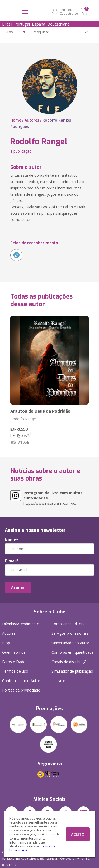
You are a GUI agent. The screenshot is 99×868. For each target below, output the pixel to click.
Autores (32, 120)
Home (16, 120)
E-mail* (12, 561)
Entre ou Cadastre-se (69, 12)
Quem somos (14, 652)
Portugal (22, 24)
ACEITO (78, 834)
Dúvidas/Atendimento (21, 624)
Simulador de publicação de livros (72, 676)
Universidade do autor (70, 643)
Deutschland (58, 24)
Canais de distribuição (70, 662)
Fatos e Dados (15, 662)
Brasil (7, 24)
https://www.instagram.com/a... (53, 498)
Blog (6, 643)
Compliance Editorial (69, 624)
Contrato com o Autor (21, 681)
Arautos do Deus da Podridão (40, 411)
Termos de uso (15, 671)
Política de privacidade (21, 690)
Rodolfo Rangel (23, 419)
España (39, 24)
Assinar (18, 587)
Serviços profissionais (70, 633)
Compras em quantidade (73, 652)
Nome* (11, 540)
